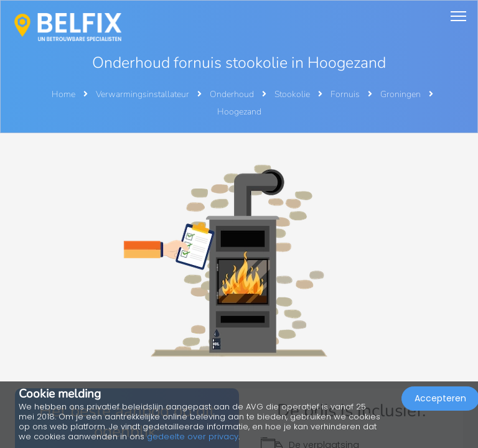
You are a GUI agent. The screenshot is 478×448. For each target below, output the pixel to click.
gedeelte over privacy (193, 436)
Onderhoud (233, 94)
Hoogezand (239, 112)
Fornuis (346, 94)
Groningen (401, 94)
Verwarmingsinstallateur (143, 94)
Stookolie (293, 94)
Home (63, 94)
